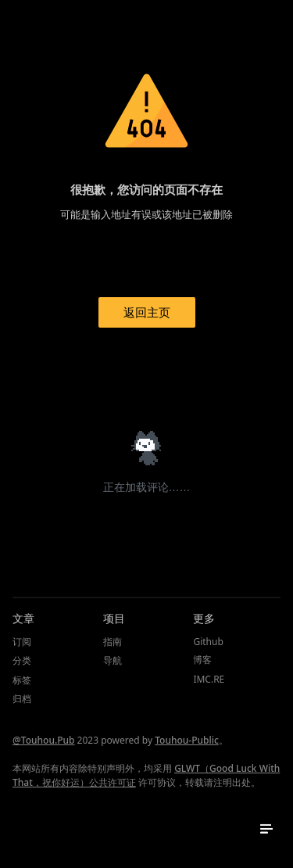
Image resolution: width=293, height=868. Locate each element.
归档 (22, 699)
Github (208, 642)
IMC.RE (209, 679)
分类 (22, 660)
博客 (202, 660)
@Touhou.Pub (43, 740)
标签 (22, 680)
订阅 (22, 642)
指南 (113, 642)
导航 (113, 660)
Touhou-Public (187, 740)
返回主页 (147, 312)
